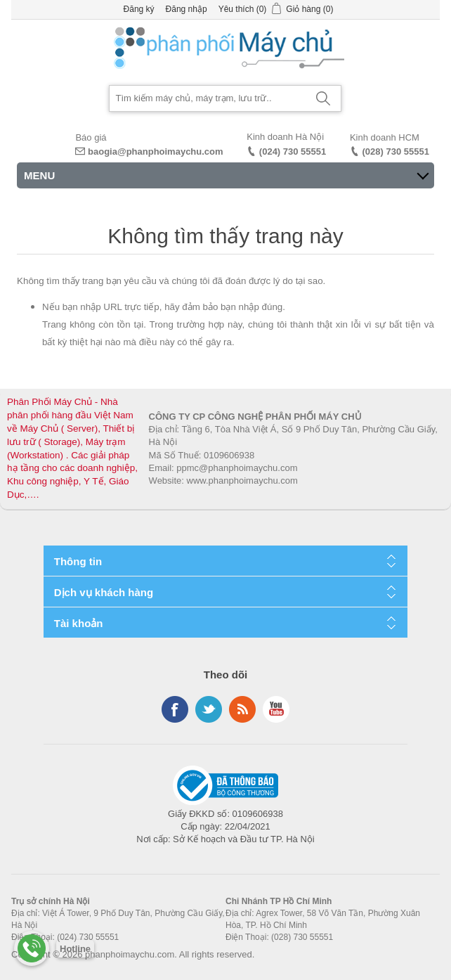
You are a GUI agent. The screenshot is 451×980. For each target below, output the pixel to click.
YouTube (276, 709)
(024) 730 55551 (293, 151)
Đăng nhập (187, 9)
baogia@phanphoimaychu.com (156, 151)
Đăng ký (139, 9)
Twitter (209, 709)
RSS (242, 709)
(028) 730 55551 (396, 151)
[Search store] (208, 98)
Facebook (175, 709)
